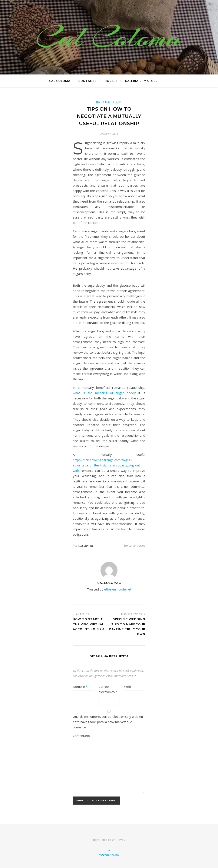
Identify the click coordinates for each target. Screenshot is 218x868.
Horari (111, 81)
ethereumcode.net (118, 589)
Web (128, 686)
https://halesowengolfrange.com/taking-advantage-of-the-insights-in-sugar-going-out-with (107, 465)
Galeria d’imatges (141, 81)
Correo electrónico (108, 689)
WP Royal (118, 840)
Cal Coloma (109, 37)
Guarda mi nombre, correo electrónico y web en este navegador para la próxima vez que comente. (108, 722)
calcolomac (86, 546)
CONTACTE (87, 81)
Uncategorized (109, 102)
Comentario (81, 736)
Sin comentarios (134, 546)
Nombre (80, 686)
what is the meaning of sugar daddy (104, 393)
